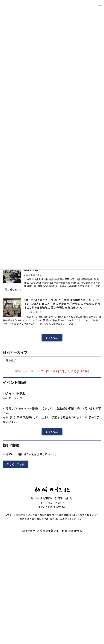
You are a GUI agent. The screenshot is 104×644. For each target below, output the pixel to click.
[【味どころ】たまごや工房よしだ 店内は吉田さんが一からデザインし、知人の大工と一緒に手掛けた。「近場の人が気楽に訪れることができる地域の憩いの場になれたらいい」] (12, 308)
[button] (52, 338)
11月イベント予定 (14, 393)
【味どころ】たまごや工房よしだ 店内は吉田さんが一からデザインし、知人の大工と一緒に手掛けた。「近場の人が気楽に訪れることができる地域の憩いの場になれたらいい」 (62, 304)
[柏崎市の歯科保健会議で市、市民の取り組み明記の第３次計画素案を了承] (12, 274)
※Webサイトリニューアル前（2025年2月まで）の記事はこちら (52, 371)
